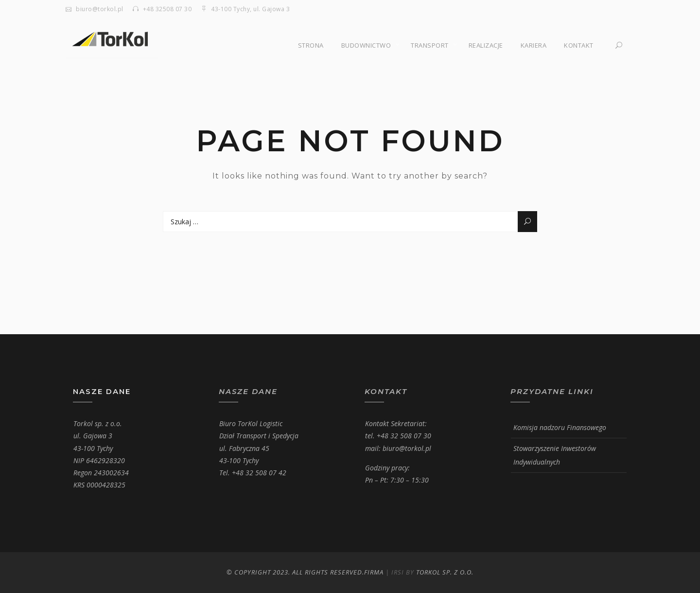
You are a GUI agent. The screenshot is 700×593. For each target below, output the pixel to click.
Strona (311, 45)
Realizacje (486, 45)
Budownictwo (366, 45)
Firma (374, 572)
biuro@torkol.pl (100, 9)
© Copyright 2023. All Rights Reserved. (295, 572)
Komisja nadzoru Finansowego (560, 427)
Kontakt (579, 45)
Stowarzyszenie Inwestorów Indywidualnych (555, 455)
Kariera (534, 45)
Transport (430, 45)
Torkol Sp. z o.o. (445, 572)
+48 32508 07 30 (167, 9)
